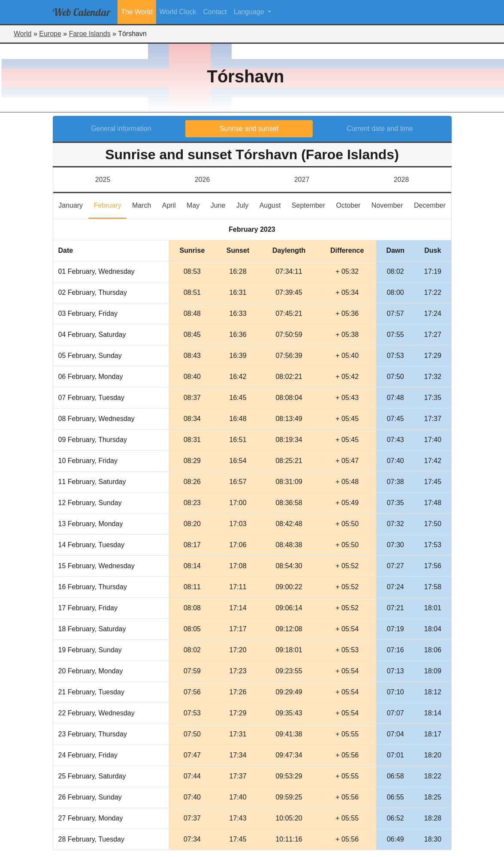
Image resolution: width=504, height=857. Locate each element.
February (110, 204)
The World (137, 12)
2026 (202, 180)
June (221, 204)
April (172, 204)
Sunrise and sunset (249, 129)
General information (121, 129)
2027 (302, 180)
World (23, 34)
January (73, 204)
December (433, 204)
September (311, 204)
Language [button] (250, 12)
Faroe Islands (90, 34)
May (196, 204)
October (351, 204)
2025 (103, 180)
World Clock (178, 12)
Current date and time (380, 129)
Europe (50, 34)
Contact (215, 12)
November (390, 204)
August (273, 204)
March (144, 204)
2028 (401, 180)
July (245, 204)
